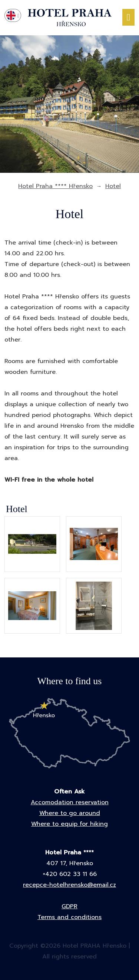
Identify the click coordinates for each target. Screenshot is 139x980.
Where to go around (70, 813)
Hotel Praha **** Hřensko (55, 186)
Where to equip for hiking (69, 824)
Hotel (113, 186)
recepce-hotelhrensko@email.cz (69, 885)
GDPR (69, 906)
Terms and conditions (69, 917)
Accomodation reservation (70, 802)
